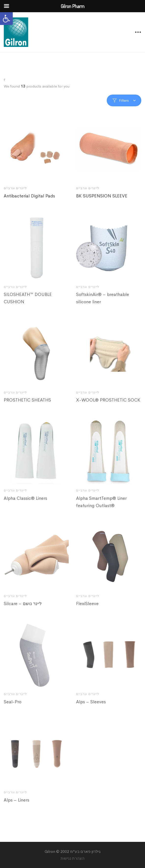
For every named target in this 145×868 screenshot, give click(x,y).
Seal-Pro (13, 708)
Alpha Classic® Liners (25, 504)
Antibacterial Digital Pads (29, 196)
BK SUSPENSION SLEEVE (102, 196)
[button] (6, 19)
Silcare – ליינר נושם (23, 610)
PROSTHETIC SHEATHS (27, 406)
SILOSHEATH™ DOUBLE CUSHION (28, 304)
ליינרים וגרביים (15, 188)
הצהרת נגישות (72, 858)
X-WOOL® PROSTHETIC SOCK (108, 406)
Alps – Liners (16, 806)
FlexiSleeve (87, 610)
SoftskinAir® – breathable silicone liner (103, 304)
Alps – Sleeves (91, 708)
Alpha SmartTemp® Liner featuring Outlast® (101, 508)
